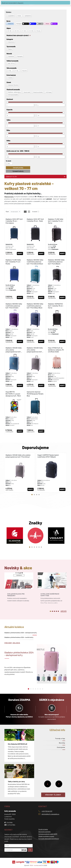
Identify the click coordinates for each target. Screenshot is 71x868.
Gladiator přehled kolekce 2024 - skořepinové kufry (21, 633)
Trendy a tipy (60, 738)
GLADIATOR (10, 16)
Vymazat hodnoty (18, 171)
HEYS (18, 16)
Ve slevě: (35, 212)
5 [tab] (39, 547)
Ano (8, 163)
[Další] (48, 784)
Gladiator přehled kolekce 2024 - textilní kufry (19, 637)
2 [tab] (34, 495)
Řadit (7, 212)
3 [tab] (37, 495)
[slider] (8, 102)
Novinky (62, 743)
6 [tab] (41, 547)
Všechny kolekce (12, 643)
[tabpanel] (20, 473)
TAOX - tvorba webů (36, 865)
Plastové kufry (9, 197)
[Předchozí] (59, 784)
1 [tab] (32, 495)
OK (30, 850)
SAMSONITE (27, 16)
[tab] (64, 611)
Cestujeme (61, 747)
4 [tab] (39, 495)
